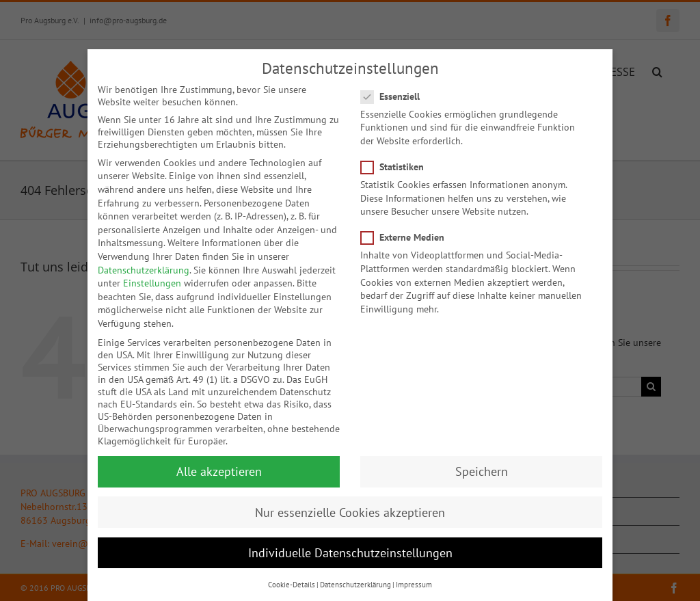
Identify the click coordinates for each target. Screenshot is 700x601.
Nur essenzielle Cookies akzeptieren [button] (350, 499)
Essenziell (396, 83)
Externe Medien (408, 224)
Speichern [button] (482, 458)
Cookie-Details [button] (292, 571)
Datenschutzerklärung (144, 256)
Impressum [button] (414, 571)
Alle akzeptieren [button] (219, 458)
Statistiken (398, 153)
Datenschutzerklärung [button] (355, 571)
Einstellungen (152, 270)
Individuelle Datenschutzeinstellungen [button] (350, 539)
